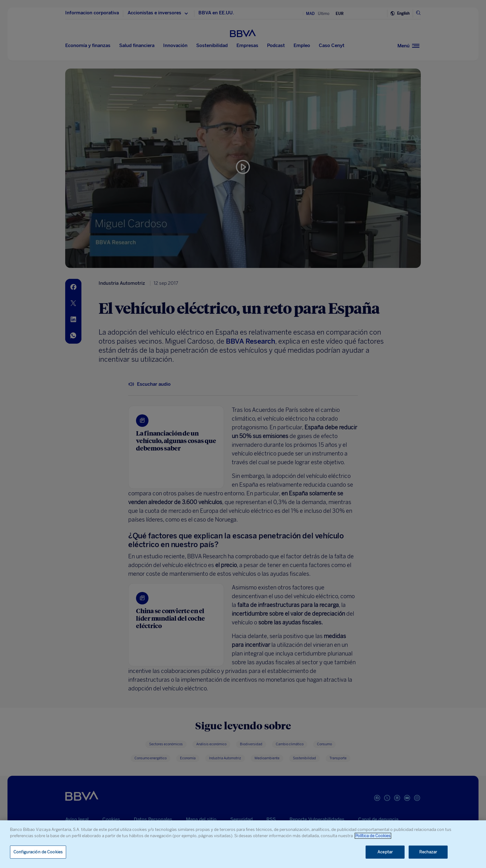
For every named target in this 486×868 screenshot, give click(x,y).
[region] (243, 844)
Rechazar (428, 852)
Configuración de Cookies (38, 852)
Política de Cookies (373, 836)
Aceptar (385, 852)
